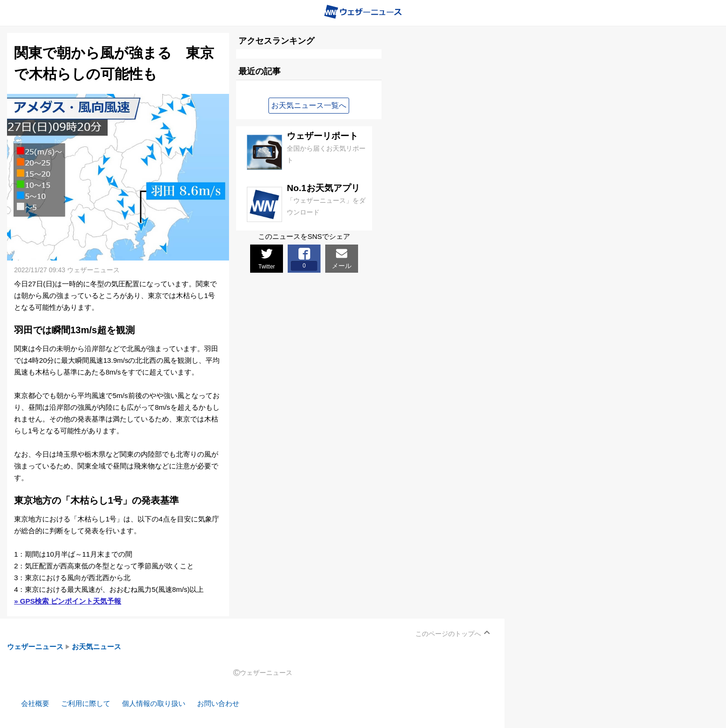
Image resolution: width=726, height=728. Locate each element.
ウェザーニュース (35, 647)
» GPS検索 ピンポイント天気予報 (68, 601)
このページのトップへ (448, 634)
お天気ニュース (96, 647)
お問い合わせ (218, 703)
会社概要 (35, 703)
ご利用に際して (86, 703)
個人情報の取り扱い (154, 703)
